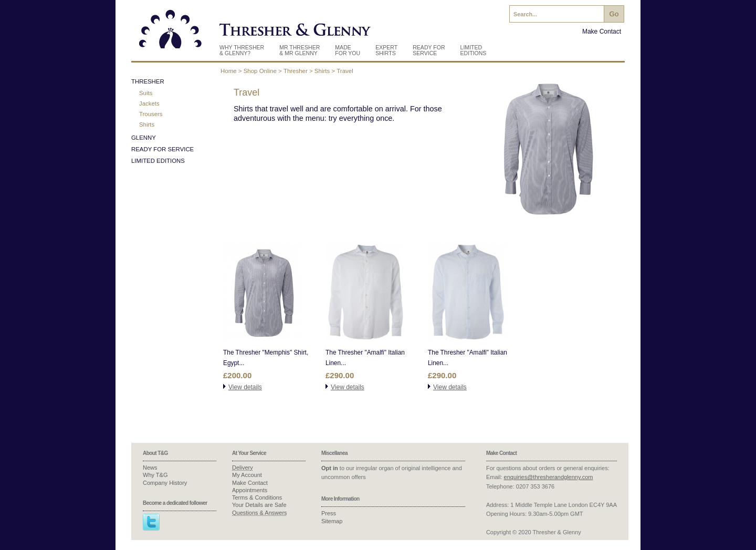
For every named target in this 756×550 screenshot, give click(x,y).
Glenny (144, 138)
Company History (165, 483)
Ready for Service (162, 149)
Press (329, 513)
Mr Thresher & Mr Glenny (300, 50)
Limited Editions (474, 50)
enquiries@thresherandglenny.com (549, 477)
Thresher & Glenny (171, 33)
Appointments (250, 490)
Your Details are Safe (259, 505)
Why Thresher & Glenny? (242, 50)
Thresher (296, 71)
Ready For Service (429, 50)
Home (229, 71)
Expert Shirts (386, 50)
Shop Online (260, 71)
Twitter (151, 522)
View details (245, 387)
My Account (247, 475)
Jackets (149, 103)
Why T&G (155, 475)
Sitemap (332, 521)
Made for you (348, 50)
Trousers (151, 114)
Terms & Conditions (257, 497)
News (150, 468)
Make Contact (602, 32)
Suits (146, 93)
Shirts (322, 71)
